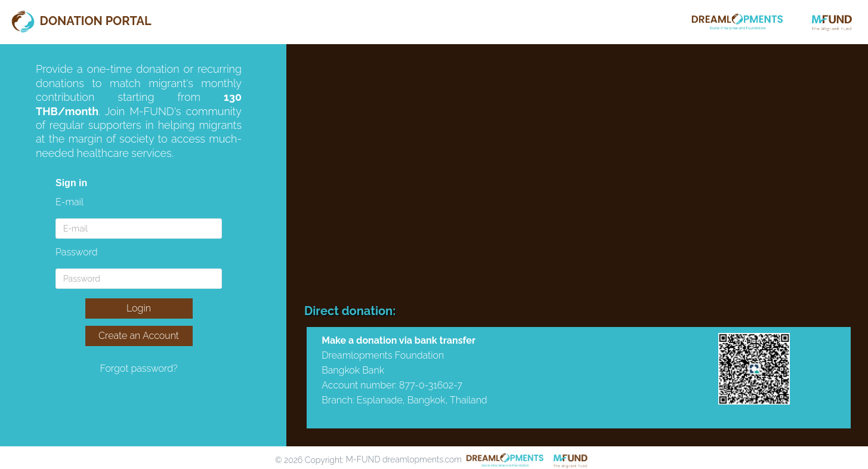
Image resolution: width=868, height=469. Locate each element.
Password (77, 252)
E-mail (69, 202)
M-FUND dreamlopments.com (404, 459)
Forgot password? (138, 368)
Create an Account (139, 336)
